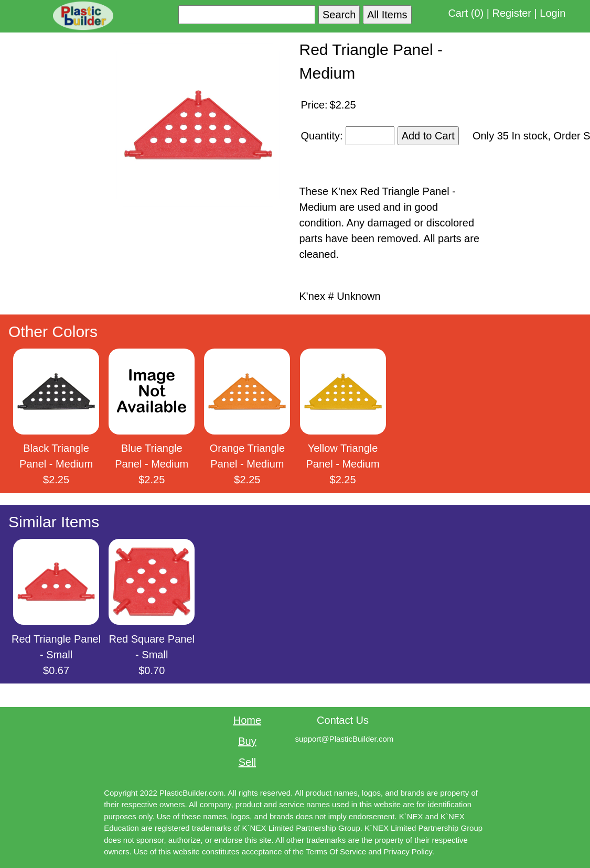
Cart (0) (466, 13)
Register (512, 13)
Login (553, 13)
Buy (247, 741)
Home (247, 720)
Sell (247, 762)
